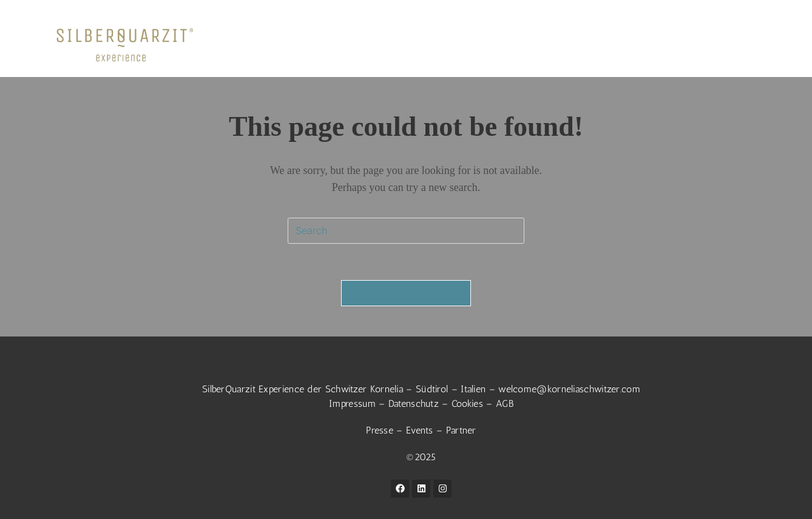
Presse (380, 430)
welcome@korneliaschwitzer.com (569, 389)
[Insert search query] (406, 231)
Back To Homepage (406, 293)
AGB (505, 403)
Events (420, 430)
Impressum (352, 403)
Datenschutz (414, 403)
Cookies (467, 403)
